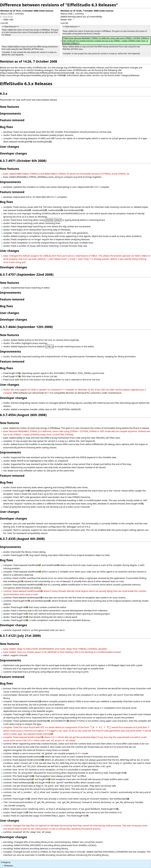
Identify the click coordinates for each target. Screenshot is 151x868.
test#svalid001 (24, 210)
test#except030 (35, 597)
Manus (4, 14)
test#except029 (43, 601)
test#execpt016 (16, 581)
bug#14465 (28, 776)
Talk (11, 14)
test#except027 (26, 779)
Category (5, 862)
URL (120, 70)
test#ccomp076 (36, 737)
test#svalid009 (56, 210)
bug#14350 (22, 620)
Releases (9, 865)
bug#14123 (22, 555)
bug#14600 (22, 607)
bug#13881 (25, 714)
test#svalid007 (40, 210)
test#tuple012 (25, 142)
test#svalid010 (75, 210)
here (120, 73)
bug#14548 (24, 491)
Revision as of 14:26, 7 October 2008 (80, 11)
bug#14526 (22, 617)
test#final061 (35, 565)
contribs (19, 14)
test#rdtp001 (44, 721)
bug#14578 (24, 601)
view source (46, 11)
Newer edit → (68, 19)
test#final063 (53, 565)
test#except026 (26, 782)
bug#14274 (83, 816)
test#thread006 (35, 591)
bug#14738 (15, 376)
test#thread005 (35, 585)
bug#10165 (113, 809)
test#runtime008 (36, 757)
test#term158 (62, 721)
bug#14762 (15, 373)
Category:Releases (130, 75)
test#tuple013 (44, 142)
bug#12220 (22, 812)
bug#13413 (137, 504)
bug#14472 (121, 773)
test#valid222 (35, 701)
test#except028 (122, 799)
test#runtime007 (45, 734)
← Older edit (7, 19)
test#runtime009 (36, 760)
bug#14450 (45, 779)
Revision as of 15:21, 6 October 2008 (19, 11)
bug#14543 (24, 799)
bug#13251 (22, 614)
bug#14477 (45, 782)
